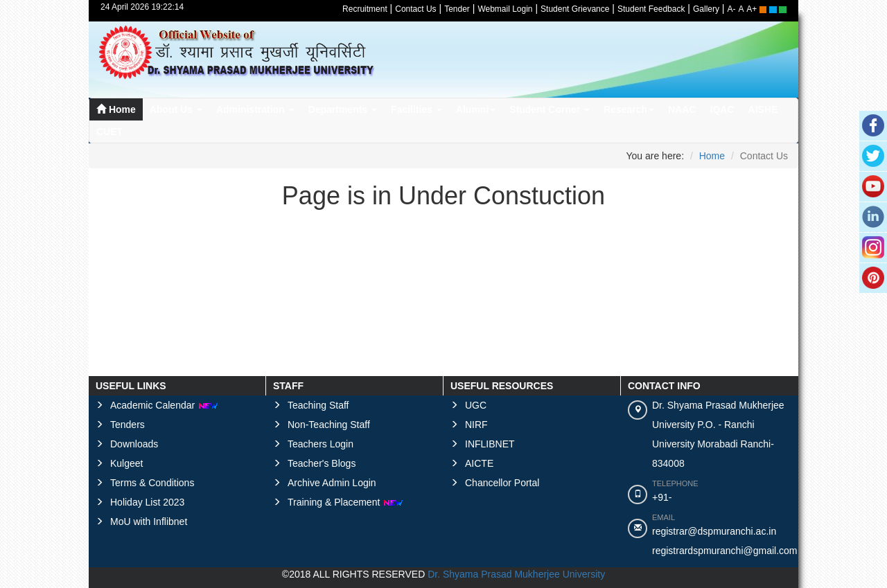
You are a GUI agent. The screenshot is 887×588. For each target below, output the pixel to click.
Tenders (128, 425)
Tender (457, 9)
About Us (176, 109)
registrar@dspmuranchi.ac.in (714, 531)
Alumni (476, 109)
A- (732, 9)
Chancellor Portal (502, 483)
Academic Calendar (164, 405)
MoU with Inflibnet (149, 522)
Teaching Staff (318, 405)
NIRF (476, 425)
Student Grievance (575, 9)
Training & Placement (345, 502)
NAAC (682, 109)
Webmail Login (505, 9)
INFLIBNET (490, 444)
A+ (752, 9)
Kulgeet (126, 463)
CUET (109, 132)
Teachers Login (320, 444)
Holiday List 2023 (147, 502)
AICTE (479, 463)
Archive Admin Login (332, 483)
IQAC (722, 109)
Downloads (134, 444)
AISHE (763, 109)
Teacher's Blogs (322, 463)
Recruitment (365, 9)
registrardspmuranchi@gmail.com (725, 551)
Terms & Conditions (152, 483)
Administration (255, 109)
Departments (343, 109)
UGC (476, 405)
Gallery (706, 9)
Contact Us (415, 9)
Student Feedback (651, 9)
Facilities (416, 109)
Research (629, 109)
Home (116, 109)
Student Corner (550, 109)
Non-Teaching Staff (329, 425)
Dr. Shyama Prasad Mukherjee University (516, 574)
